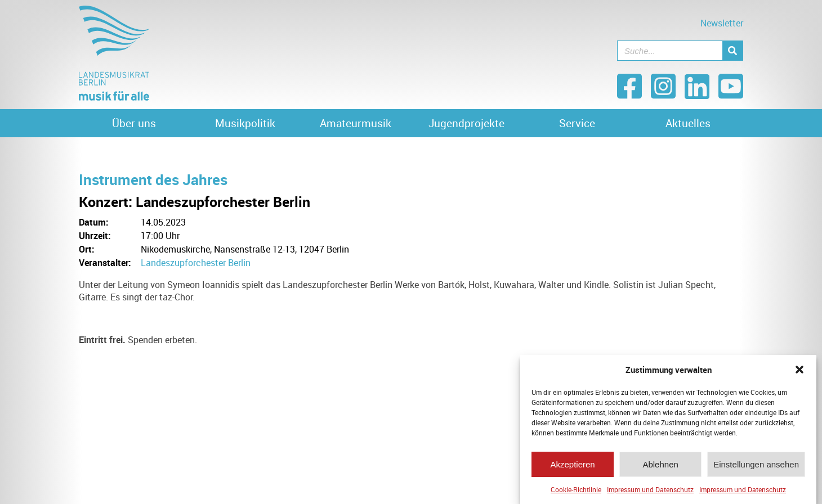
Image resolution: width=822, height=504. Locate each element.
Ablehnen (660, 464)
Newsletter (722, 23)
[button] (799, 370)
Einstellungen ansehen (756, 464)
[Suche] (732, 51)
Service (577, 123)
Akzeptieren (572, 464)
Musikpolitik (245, 123)
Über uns (134, 123)
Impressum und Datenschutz (650, 489)
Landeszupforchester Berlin (196, 263)
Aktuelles (688, 123)
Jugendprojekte (466, 123)
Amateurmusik (356, 123)
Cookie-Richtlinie (576, 489)
